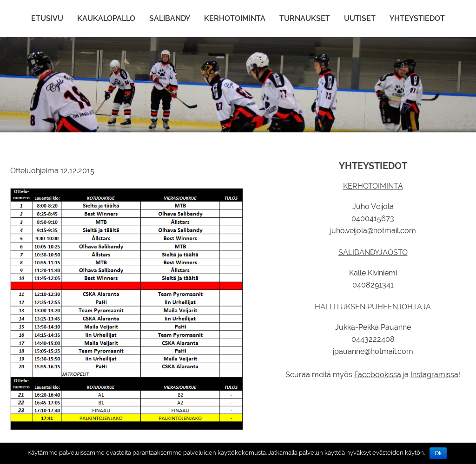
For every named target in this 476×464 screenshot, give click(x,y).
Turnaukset (305, 18)
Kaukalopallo (106, 18)
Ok (438, 453)
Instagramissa (434, 375)
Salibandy (170, 18)
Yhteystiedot (417, 18)
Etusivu (47, 18)
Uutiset (360, 18)
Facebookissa (378, 375)
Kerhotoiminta (235, 18)
